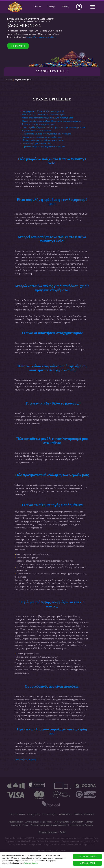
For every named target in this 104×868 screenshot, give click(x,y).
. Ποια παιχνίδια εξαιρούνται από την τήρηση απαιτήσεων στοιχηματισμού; (54, 127)
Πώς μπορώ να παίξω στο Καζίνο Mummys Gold (43, 111)
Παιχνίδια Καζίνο (17, 815)
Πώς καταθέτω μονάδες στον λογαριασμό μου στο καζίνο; (46, 134)
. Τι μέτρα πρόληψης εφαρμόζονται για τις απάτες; (43, 140)
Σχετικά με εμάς (32, 822)
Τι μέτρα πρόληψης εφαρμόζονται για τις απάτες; (52, 604)
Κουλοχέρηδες (34, 815)
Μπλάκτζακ (89, 815)
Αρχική (9, 80)
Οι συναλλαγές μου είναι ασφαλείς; (37, 143)
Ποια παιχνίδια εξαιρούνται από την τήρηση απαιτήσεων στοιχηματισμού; (52, 368)
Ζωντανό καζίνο (49, 815)
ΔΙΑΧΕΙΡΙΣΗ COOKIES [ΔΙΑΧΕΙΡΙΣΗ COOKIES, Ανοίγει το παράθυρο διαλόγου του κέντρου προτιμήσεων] (87, 857)
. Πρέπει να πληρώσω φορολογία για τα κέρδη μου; (43, 147)
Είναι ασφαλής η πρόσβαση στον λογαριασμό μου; (43, 115)
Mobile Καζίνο (66, 815)
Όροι (26, 825)
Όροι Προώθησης (61, 822)
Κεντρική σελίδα (16, 822)
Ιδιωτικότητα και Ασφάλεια (82, 825)
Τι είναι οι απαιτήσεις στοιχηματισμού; (38, 124)
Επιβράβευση (77, 822)
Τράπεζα (89, 822)
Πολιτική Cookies (31, 863)
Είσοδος (65, 7)
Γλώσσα (37, 7)
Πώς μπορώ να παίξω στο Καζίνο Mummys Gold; (52, 161)
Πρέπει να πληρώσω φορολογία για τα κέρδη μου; (52, 731)
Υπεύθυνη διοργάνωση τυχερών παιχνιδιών (49, 825)
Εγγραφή (51, 7)
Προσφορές (47, 822)
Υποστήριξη (16, 825)
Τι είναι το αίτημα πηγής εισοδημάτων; (52, 505)
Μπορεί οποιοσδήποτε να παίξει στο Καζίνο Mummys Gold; (48, 118)
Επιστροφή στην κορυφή (25, 759)
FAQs (62, 832)
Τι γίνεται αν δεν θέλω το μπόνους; (37, 131)
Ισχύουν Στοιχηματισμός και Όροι (41, 37)
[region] (52, 860)
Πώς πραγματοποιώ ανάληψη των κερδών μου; (42, 137)
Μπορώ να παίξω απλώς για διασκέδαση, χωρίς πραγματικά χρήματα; (51, 121)
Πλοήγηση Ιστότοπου (48, 832)
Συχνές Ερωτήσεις (23, 80)
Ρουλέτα (78, 815)
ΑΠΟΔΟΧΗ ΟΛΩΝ (88, 863)
